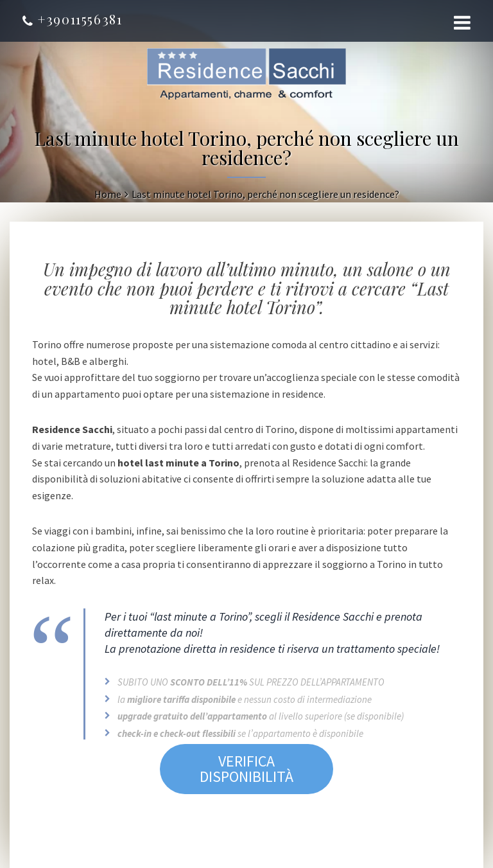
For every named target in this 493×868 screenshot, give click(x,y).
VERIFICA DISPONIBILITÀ (246, 769)
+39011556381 (72, 19)
